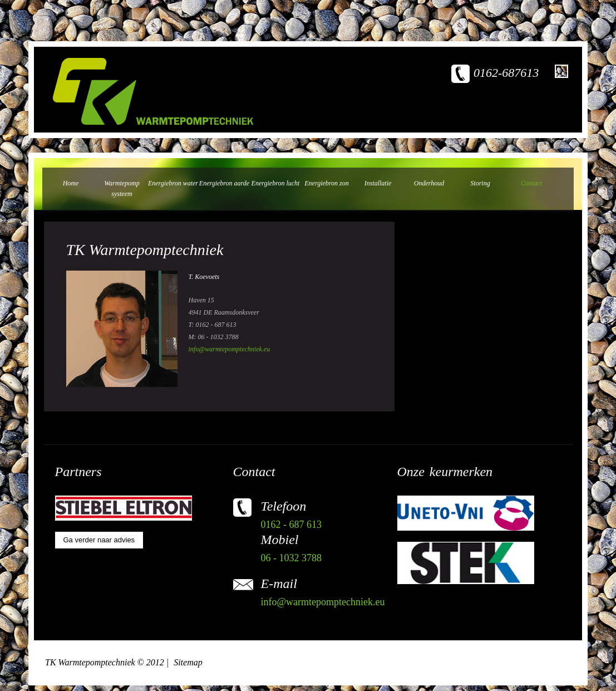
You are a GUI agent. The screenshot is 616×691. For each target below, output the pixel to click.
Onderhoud (429, 183)
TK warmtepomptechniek (153, 91)
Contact (531, 183)
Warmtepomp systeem (122, 188)
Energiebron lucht (276, 183)
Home (71, 183)
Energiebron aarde (224, 183)
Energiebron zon (326, 183)
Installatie (378, 183)
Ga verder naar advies (99, 540)
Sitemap (188, 662)
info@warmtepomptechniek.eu (230, 349)
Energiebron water (173, 183)
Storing (480, 183)
